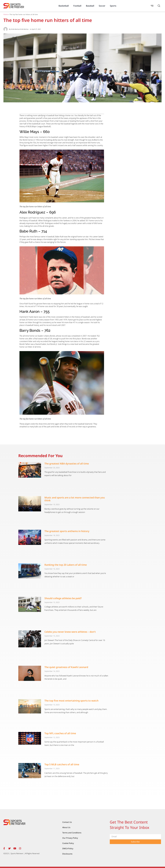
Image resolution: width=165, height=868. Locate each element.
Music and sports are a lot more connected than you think (75, 499)
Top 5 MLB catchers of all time (62, 764)
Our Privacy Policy (70, 838)
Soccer (102, 6)
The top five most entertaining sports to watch (71, 701)
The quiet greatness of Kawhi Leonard (66, 667)
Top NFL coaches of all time (60, 733)
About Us (66, 827)
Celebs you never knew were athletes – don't (70, 632)
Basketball (64, 6)
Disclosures (67, 854)
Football (77, 6)
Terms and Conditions (72, 833)
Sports (113, 6)
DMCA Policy (68, 848)
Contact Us (67, 822)
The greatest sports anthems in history (67, 531)
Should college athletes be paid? (63, 598)
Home (6, 14)
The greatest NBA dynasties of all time (67, 464)
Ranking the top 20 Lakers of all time (66, 565)
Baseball (90, 6)
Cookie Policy (68, 843)
